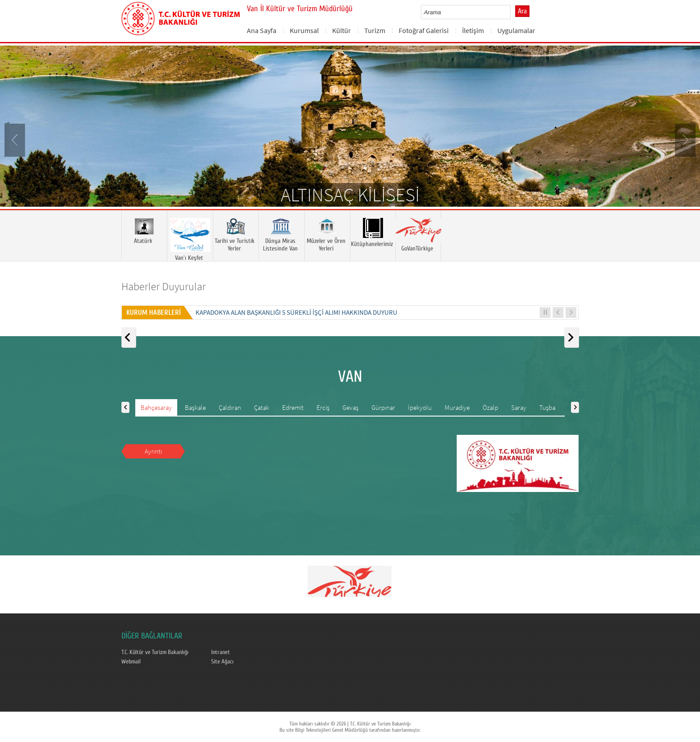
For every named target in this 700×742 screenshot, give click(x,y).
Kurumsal (304, 30)
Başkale (195, 407)
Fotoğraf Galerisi (424, 30)
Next (684, 139)
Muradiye (457, 407)
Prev (16, 139)
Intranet (221, 652)
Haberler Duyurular (164, 286)
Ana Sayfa (262, 30)
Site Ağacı (222, 662)
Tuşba (547, 407)
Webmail (131, 662)
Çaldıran (230, 407)
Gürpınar (383, 407)
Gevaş (350, 407)
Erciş (323, 407)
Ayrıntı (153, 451)
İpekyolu (420, 407)
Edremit (293, 407)
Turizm (375, 30)
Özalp (490, 407)
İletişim (473, 30)
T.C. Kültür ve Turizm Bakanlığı (155, 652)
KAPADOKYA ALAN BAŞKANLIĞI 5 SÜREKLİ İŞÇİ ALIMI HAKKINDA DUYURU (296, 312)
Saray (519, 407)
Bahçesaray (156, 407)
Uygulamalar (516, 30)
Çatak (262, 407)
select (513, 12)
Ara (522, 11)
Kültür (342, 30)
